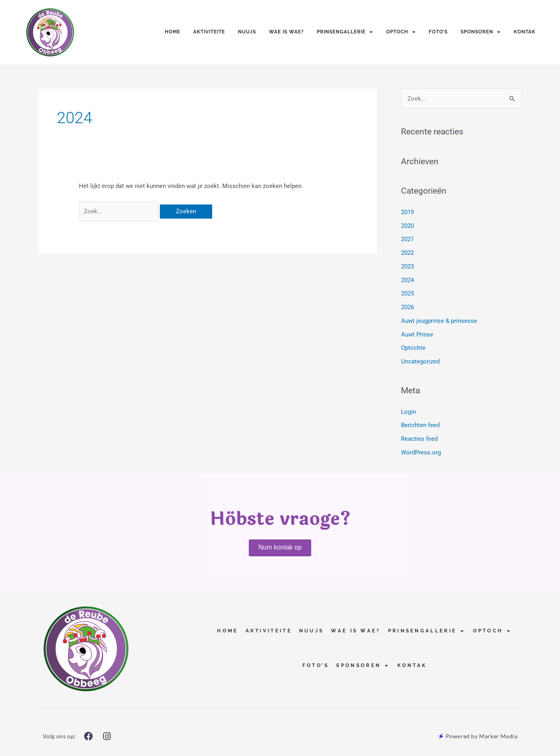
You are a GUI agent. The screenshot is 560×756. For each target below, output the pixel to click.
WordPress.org (421, 452)
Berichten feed (420, 425)
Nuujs (247, 32)
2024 (407, 280)
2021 (407, 239)
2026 (407, 307)
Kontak (525, 32)
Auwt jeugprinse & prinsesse (439, 321)
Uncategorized (420, 361)
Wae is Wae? (286, 32)
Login (408, 412)
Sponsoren (481, 32)
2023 (407, 266)
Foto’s (438, 32)
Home (173, 32)
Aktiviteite (209, 32)
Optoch (401, 32)
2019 (407, 212)
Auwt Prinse (417, 335)
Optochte (413, 348)
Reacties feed (419, 439)
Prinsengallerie (345, 32)
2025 (407, 293)
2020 (407, 226)
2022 (407, 253)
